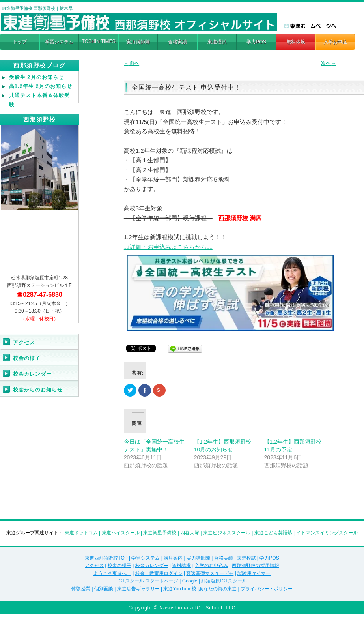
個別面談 (104, 589)
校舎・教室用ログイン (159, 573)
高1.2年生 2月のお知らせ (41, 86)
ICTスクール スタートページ (148, 581)
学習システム (59, 42)
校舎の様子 (27, 358)
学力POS (256, 42)
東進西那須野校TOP (106, 558)
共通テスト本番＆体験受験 (39, 100)
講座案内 (173, 558)
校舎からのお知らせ (38, 390)
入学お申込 (335, 42)
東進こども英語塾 (273, 533)
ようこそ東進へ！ (112, 573)
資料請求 (181, 566)
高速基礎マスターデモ (210, 573)
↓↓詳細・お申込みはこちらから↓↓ (168, 247)
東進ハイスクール (121, 533)
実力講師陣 (138, 42)
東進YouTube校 (180, 589)
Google (190, 581)
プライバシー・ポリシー (267, 589)
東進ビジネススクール (227, 533)
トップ (20, 42)
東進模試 (217, 42)
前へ (132, 63)
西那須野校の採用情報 (256, 566)
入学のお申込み (211, 566)
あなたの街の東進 (218, 589)
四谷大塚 (190, 533)
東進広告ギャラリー (138, 589)
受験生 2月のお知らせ (36, 77)
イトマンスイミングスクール (327, 533)
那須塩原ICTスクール (224, 581)
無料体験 (296, 42)
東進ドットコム (81, 533)
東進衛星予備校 (160, 533)
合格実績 (177, 42)
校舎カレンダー (32, 374)
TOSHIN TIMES (99, 41)
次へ (329, 63)
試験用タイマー (254, 573)
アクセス (24, 342)
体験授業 (81, 589)
